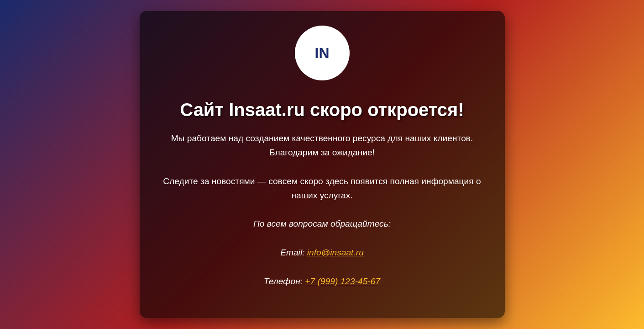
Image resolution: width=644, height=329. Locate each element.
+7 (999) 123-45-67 (343, 281)
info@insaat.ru (335, 252)
